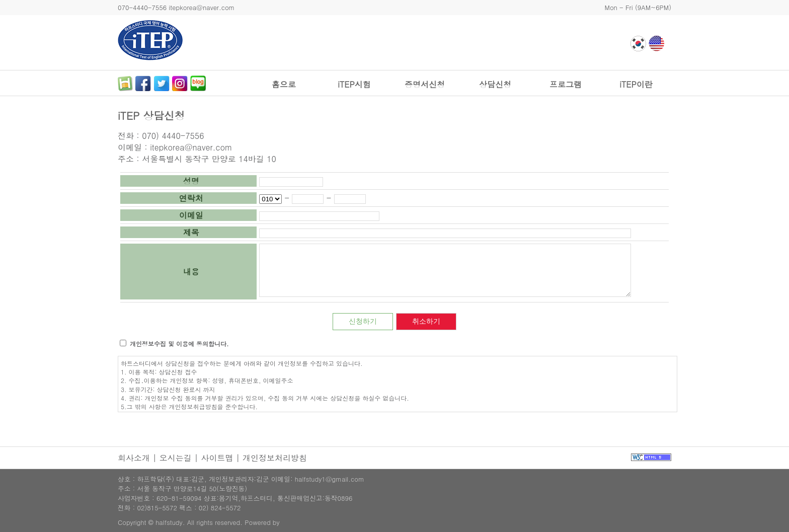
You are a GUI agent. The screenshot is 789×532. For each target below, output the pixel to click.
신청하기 (363, 321)
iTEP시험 (354, 84)
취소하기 (426, 321)
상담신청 (495, 84)
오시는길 (176, 458)
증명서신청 (425, 84)
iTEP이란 (636, 84)
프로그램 (566, 84)
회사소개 (134, 458)
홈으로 (284, 84)
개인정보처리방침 (275, 458)
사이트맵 (217, 458)
